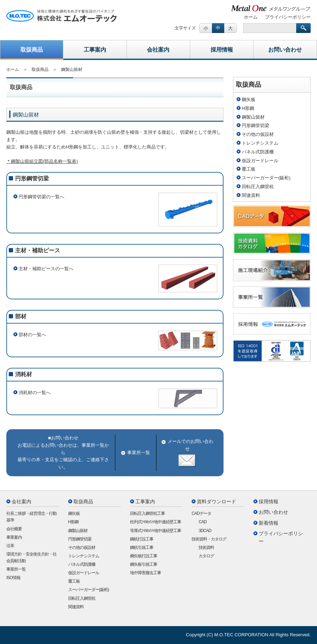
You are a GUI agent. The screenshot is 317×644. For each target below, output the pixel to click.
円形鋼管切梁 (32, 178)
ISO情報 (13, 578)
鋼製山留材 (253, 117)
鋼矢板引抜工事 (144, 564)
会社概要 (14, 529)
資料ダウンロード (216, 502)
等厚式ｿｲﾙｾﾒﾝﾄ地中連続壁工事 (156, 531)
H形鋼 (248, 108)
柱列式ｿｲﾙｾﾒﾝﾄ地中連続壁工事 (156, 522)
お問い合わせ (285, 50)
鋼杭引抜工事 (142, 547)
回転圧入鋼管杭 (258, 187)
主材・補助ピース (38, 250)
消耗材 (24, 374)
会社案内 (158, 50)
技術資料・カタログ (209, 539)
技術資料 (206, 547)
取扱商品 (32, 50)
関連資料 (251, 195)
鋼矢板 (249, 99)
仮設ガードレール (260, 161)
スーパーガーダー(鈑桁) (266, 178)
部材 (21, 316)
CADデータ (201, 513)
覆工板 (249, 169)
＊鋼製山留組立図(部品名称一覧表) (42, 161)
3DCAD (205, 531)
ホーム (251, 17)
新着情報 (269, 523)
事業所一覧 (139, 453)
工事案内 (95, 50)
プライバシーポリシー (288, 17)
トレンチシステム (260, 143)
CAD (202, 522)
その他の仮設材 (258, 134)
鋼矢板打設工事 (144, 556)
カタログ (206, 556)
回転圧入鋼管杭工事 (147, 513)
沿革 (10, 546)
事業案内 (14, 537)
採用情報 (222, 50)
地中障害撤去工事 (145, 573)
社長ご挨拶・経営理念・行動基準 (31, 517)
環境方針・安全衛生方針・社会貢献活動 (31, 557)
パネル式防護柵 (258, 152)
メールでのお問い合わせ (187, 453)
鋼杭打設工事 (142, 539)
